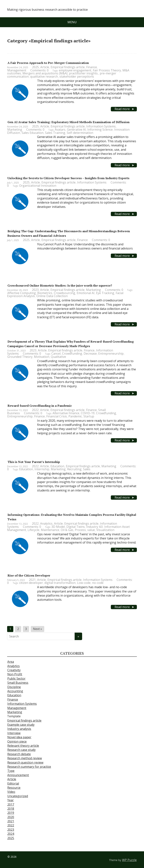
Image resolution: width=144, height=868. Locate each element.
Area (11, 662)
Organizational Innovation (38, 186)
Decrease (90, 353)
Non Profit (15, 674)
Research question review (25, 762)
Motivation (42, 357)
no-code (98, 583)
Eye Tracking (105, 293)
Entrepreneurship (111, 353)
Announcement (18, 775)
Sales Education (33, 133)
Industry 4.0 (94, 527)
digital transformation (60, 583)
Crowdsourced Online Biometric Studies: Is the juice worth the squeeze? (60, 285)
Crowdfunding (72, 353)
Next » (37, 629)
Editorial (13, 783)
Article (45, 67)
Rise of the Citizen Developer (29, 575)
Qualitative (58, 357)
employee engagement (75, 70)
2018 (11, 809)
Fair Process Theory (107, 70)
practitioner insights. (84, 73)
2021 (32, 580)
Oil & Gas (67, 530)
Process (80, 530)
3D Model (58, 527)
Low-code (84, 583)
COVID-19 (88, 413)
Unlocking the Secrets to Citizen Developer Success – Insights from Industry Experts (68, 178)
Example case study (21, 725)
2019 (11, 813)
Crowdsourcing (64, 293)
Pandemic (75, 416)
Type (11, 771)
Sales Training (55, 133)
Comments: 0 (39, 70)
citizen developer (31, 583)
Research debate (19, 754)
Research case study (21, 750)
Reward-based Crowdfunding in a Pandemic (40, 406)
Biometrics (45, 293)
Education (57, 466)
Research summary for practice (29, 767)
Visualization (105, 530)
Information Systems (101, 126)
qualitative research (44, 76)
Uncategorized (18, 796)
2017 (11, 804)
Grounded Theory (20, 357)
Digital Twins (76, 527)
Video (11, 792)
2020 (11, 817)
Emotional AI (86, 293)
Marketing (15, 130)
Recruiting (74, 469)
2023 (35, 290)
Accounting (15, 691)
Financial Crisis (57, 416)
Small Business (18, 683)
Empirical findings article (68, 67)
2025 (35, 67)
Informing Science (100, 130)
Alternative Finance (66, 413)
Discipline (14, 687)
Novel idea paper (19, 737)
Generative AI (76, 130)
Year (10, 800)
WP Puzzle (129, 860)
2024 (11, 834)
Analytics (46, 523)
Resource (14, 788)
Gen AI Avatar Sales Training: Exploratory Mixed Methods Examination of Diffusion (69, 122)
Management (17, 70)
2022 (35, 410)
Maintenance (50, 530)
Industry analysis (19, 729)
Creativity (14, 670)
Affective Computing (22, 293)
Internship (42, 469)
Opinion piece (17, 741)
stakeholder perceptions (77, 76)
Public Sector (16, 679)
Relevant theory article (23, 746)
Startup (89, 416)
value (91, 530)
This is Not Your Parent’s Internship (34, 462)
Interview (14, 733)
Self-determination (80, 133)
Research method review (25, 758)
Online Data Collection (52, 296)
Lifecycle (33, 530)
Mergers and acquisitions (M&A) (45, 73)
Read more (122, 109)
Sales (87, 469)
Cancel (56, 353)
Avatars (60, 130)
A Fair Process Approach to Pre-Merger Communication (48, 63)
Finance (92, 67)
